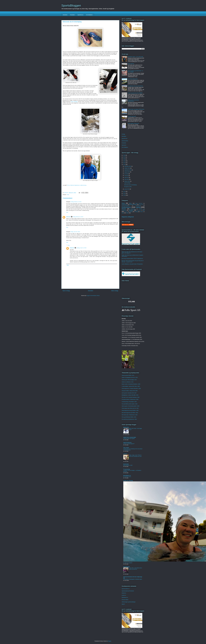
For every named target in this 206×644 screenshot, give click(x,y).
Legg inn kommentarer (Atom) (93, 296)
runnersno (124, 210)
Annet (123, 203)
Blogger (110, 641)
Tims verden (126, 448)
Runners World (125, 600)
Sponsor (126, 212)
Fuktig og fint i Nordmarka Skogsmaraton (133, 101)
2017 (124, 157)
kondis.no (124, 595)
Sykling (131, 212)
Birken (130, 203)
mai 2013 (127, 176)
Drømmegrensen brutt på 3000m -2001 (130, 410)
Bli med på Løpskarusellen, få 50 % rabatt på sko (132, 259)
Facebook (124, 143)
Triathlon (141, 212)
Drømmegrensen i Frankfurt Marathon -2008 (131, 388)
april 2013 (127, 178)
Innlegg (123, 134)
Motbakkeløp (133, 209)
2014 (124, 163)
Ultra (123, 213)
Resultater (72, 15)
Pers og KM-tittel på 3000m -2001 (129, 417)
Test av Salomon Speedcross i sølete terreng (77, 185)
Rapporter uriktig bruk (128, 217)
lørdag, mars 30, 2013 (75, 232)
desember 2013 (128, 166)
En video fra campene (128, 563)
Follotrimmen (125, 205)
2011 (124, 193)
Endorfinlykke (127, 567)
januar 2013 (127, 189)
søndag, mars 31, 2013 (81, 248)
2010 (124, 195)
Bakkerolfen (126, 427)
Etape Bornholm (139, 203)
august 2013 (127, 172)
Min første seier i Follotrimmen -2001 (130, 415)
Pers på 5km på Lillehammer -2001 (129, 419)
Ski (144, 210)
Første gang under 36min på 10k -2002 (130, 408)
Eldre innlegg (115, 291)
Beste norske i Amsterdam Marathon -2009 (131, 384)
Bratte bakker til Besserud (133, 123)
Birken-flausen (131, 64)
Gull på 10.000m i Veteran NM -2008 (130, 391)
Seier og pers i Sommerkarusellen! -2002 (131, 406)
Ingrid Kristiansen (127, 442)
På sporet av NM (128, 187)
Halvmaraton (141, 205)
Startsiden (65, 15)
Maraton (124, 209)
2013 (124, 165)
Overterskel (126, 464)
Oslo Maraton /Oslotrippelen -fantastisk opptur (133, 579)
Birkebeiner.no (125, 597)
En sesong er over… (128, 477)
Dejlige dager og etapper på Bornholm (136, 109)
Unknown (68, 217)
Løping (138, 207)
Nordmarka (141, 209)
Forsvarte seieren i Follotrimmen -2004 (130, 399)
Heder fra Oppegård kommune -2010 (130, 377)
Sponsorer (124, 145)
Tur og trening (127, 469)
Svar (67, 212)
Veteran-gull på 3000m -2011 (128, 375)
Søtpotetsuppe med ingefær (129, 439)
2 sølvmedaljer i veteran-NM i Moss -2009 (131, 386)
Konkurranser (126, 207)
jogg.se (123, 604)
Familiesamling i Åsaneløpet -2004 (129, 402)
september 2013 (128, 170)
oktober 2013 (127, 168)
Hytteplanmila (138, 206)
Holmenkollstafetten (126, 206)
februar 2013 (127, 181)
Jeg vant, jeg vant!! (132, 116)
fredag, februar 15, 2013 (78, 217)
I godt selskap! (127, 183)
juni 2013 (127, 174)
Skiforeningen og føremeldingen (129, 602)
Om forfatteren (89, 15)
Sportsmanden (125, 141)
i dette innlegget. (74, 102)
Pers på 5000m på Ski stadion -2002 (130, 404)
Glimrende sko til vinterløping (130, 185)
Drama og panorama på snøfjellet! (135, 93)
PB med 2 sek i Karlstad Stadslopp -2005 (131, 397)
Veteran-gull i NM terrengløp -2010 (129, 380)
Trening (136, 212)
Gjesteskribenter (133, 205)
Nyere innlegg (66, 291)
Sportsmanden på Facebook (128, 591)
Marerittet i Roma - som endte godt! (135, 57)
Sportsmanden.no (126, 589)
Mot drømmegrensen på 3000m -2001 (130, 413)
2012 (124, 191)
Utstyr (68, 195)
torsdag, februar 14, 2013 (76, 202)
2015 (124, 161)
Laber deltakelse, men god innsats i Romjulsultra (132, 264)
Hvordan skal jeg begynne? (129, 444)
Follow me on (128, 225)
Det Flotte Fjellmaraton (133, 79)
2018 (124, 155)
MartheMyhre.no (127, 476)
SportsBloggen (71, 5)
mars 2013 (127, 179)
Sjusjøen (131, 210)
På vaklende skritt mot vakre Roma (135, 86)
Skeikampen (139, 210)
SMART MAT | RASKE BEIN (130, 437)
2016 (124, 159)
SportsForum (80, 15)
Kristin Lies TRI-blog (128, 481)
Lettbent (125, 454)
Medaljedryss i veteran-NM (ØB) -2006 (130, 395)
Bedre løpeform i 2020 (128, 465)
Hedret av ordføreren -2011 (128, 382)
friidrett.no (124, 593)
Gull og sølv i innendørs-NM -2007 (129, 393)
